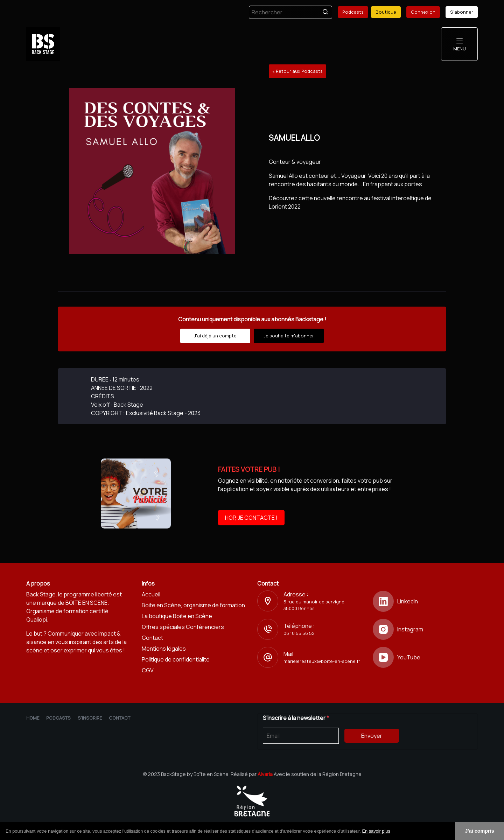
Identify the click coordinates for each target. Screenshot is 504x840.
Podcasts (353, 12)
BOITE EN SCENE (86, 603)
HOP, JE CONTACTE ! (251, 518)
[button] (393, 832)
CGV (148, 670)
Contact (152, 638)
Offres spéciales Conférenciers (183, 627)
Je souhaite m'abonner (289, 336)
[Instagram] (425, 629)
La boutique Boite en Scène (177, 616)
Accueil (151, 594)
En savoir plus (376, 831)
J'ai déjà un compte (215, 336)
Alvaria (265, 774)
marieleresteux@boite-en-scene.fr (322, 661)
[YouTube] (425, 657)
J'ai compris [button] (479, 831)
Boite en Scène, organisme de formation (193, 605)
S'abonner (462, 12)
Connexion (423, 12)
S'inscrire (90, 718)
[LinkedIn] (425, 601)
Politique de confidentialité (176, 659)
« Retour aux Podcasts (297, 71)
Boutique (386, 12)
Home (33, 718)
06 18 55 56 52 (299, 633)
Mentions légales (164, 649)
